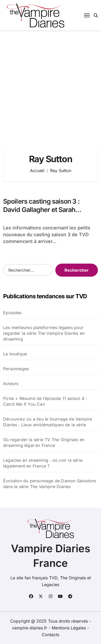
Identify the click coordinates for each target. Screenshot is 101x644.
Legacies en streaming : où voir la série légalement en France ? (43, 463)
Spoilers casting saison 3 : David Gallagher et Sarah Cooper (41, 210)
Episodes (12, 313)
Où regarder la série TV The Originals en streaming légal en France (44, 442)
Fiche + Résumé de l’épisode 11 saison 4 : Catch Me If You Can (45, 401)
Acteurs (11, 384)
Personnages (16, 369)
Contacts (50, 635)
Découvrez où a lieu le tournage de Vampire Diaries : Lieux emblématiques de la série (47, 422)
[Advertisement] (50, 84)
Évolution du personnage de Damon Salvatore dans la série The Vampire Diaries (49, 484)
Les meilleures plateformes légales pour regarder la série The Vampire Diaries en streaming (44, 333)
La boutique (15, 354)
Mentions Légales (69, 628)
